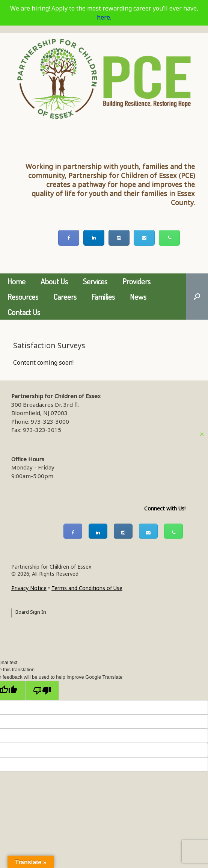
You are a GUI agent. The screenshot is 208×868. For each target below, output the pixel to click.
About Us (54, 281)
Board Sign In (31, 612)
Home (17, 281)
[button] (197, 297)
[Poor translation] (42, 690)
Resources (23, 297)
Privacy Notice (29, 588)
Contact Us (24, 312)
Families (103, 297)
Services (95, 281)
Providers (136, 281)
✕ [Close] (202, 434)
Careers (65, 297)
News (138, 297)
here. (104, 17)
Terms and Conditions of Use (87, 588)
